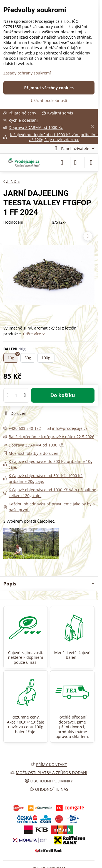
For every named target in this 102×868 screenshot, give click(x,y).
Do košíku (63, 395)
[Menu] (91, 163)
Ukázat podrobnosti (49, 100)
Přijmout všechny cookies (49, 88)
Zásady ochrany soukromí (27, 73)
